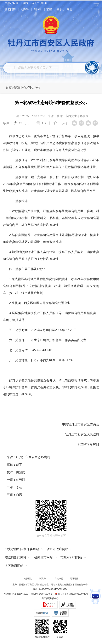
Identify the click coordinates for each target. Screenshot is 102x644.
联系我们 (43, 579)
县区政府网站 (14, 566)
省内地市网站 (43, 557)
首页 (9, 88)
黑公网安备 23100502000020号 (71, 594)
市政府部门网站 (71, 557)
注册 (70, 9)
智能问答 (10, 9)
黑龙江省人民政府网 (35, 3)
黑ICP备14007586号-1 (42, 594)
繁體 (49, 9)
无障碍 (25, 9)
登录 (59, 9)
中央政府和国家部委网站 (22, 549)
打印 (45, 123)
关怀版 (37, 9)
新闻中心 (20, 88)
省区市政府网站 (57, 549)
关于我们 (28, 579)
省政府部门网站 (16, 557)
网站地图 (74, 579)
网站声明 (59, 579)
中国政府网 (12, 3)
